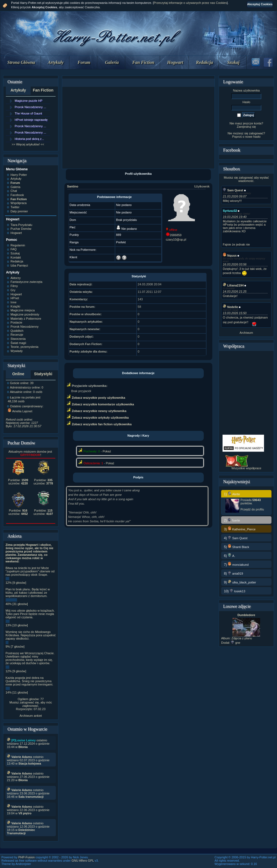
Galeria (112, 62)
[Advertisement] (138, 128)
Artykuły (56, 62)
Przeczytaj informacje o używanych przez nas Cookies (190, 3)
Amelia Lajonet (20, 411)
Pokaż (107, 451)
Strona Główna (21, 62)
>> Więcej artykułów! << (28, 144)
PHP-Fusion (26, 857)
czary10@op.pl (176, 239)
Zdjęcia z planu (242, 638)
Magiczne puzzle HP (28, 101)
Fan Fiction (143, 62)
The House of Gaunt (28, 113)
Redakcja (204, 62)
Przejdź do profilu (252, 509)
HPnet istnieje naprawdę (31, 120)
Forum (84, 62)
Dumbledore (246, 615)
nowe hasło (253, 137)
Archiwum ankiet (31, 716)
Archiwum (246, 333)
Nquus (230, 256)
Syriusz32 (230, 211)
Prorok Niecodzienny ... (30, 107)
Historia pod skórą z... (29, 139)
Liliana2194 (233, 285)
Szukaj (233, 62)
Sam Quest (233, 190)
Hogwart (175, 62)
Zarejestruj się (246, 127)
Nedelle (230, 307)
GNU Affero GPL (83, 861)
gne (236, 643)
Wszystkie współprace (246, 468)
